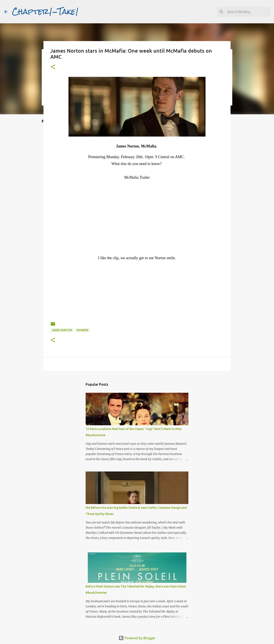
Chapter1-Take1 (45, 12)
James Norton (62, 330)
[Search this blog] (248, 12)
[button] (53, 67)
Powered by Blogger (137, 638)
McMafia (83, 330)
